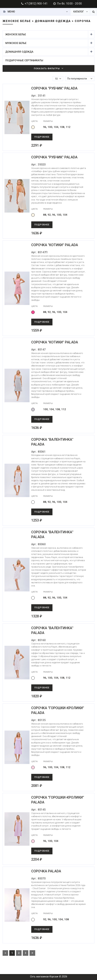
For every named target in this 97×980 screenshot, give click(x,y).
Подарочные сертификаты (24, 60)
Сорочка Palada (46, 871)
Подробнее (42, 137)
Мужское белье (47, 43)
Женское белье (47, 34)
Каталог (79, 12)
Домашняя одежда (47, 52)
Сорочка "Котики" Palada (55, 245)
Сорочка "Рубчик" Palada (54, 88)
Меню (11, 12)
